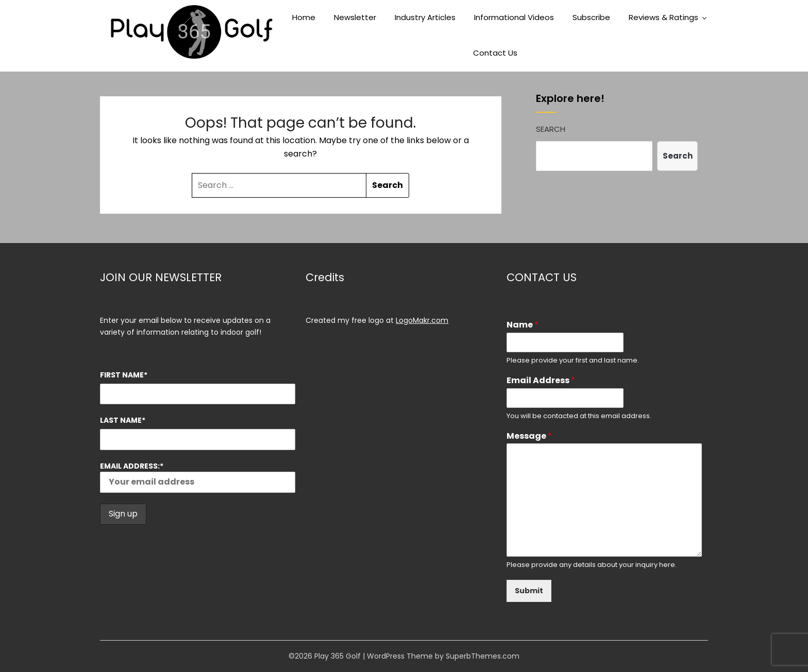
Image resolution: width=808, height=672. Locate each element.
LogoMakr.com (422, 320)
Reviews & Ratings (663, 17)
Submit (529, 591)
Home (304, 17)
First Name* (124, 375)
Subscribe (591, 17)
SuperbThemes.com (483, 656)
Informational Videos (514, 17)
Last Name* (123, 420)
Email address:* (198, 477)
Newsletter (355, 17)
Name (523, 325)
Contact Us (495, 53)
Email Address (541, 381)
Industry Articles (425, 17)
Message (529, 436)
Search (551, 129)
